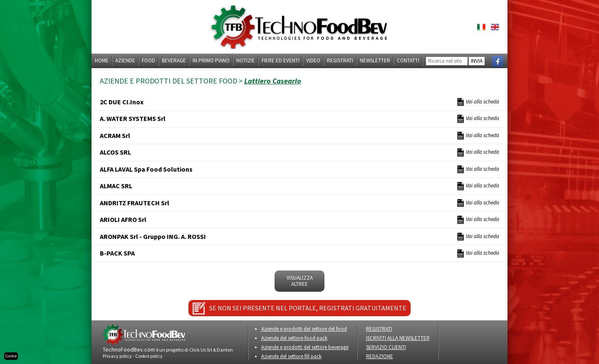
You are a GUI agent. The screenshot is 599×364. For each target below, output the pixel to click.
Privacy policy (117, 356)
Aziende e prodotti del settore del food (304, 329)
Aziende (125, 60)
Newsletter (375, 60)
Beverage (174, 60)
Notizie (246, 60)
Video (313, 60)
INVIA (477, 61)
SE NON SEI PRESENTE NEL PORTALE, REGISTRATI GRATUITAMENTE (308, 308)
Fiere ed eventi (281, 60)
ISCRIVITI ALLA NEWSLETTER (398, 338)
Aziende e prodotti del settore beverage (305, 347)
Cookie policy (149, 356)
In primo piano (211, 60)
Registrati (340, 60)
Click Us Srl (201, 350)
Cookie (11, 356)
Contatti (408, 60)
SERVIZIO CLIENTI (386, 347)
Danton (225, 350)
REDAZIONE (380, 356)
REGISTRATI (379, 329)
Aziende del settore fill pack (291, 356)
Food (149, 60)
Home (102, 60)
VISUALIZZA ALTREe (300, 281)
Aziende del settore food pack (294, 338)
